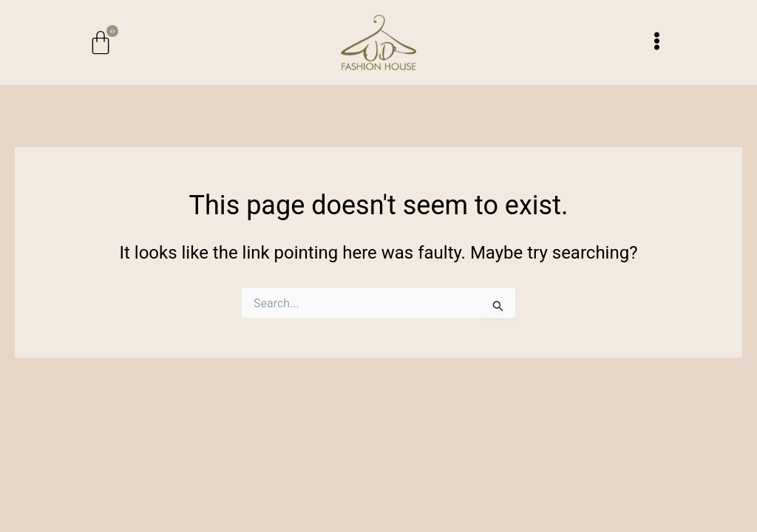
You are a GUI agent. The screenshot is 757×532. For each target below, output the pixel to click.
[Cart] (101, 43)
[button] (656, 42)
